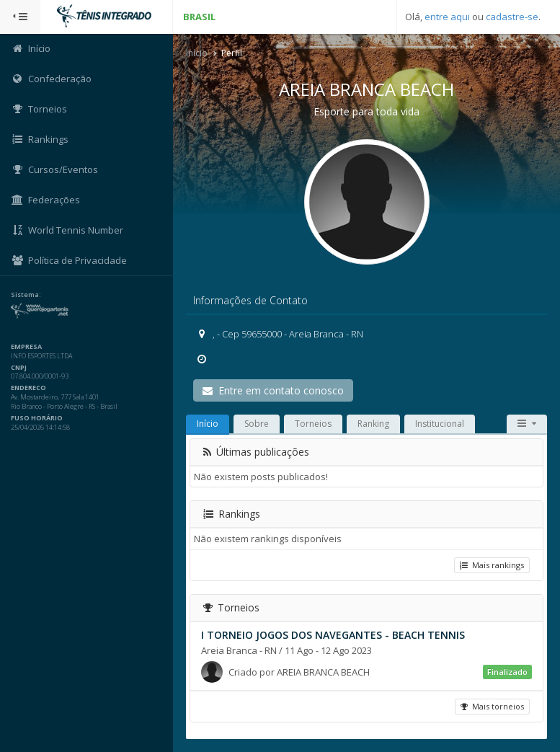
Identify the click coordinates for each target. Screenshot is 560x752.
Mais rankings (492, 565)
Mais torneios (492, 706)
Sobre (257, 424)
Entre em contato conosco (273, 390)
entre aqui (447, 17)
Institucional (440, 424)
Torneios (313, 424)
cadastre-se (512, 17)
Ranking (373, 424)
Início (197, 53)
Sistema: (26, 295)
